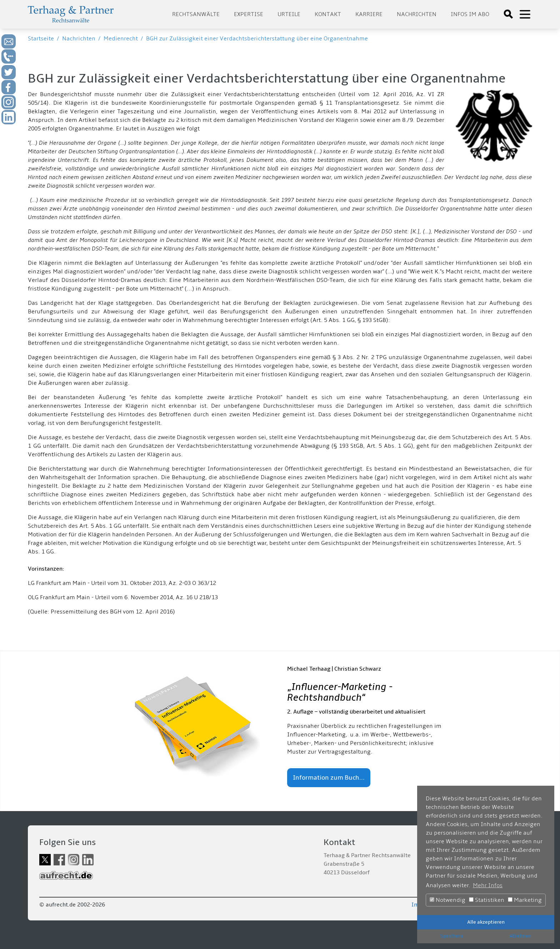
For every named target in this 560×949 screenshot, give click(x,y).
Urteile (289, 14)
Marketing (525, 900)
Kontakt (328, 14)
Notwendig (447, 900)
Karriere (369, 14)
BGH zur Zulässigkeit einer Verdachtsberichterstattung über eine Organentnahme (257, 39)
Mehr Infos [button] (488, 885)
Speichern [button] (451, 936)
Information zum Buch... (329, 778)
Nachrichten (417, 14)
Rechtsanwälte (196, 14)
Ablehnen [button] (520, 936)
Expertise (249, 14)
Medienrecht (121, 39)
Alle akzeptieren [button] (486, 922)
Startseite (41, 39)
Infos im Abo (470, 14)
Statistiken (487, 900)
